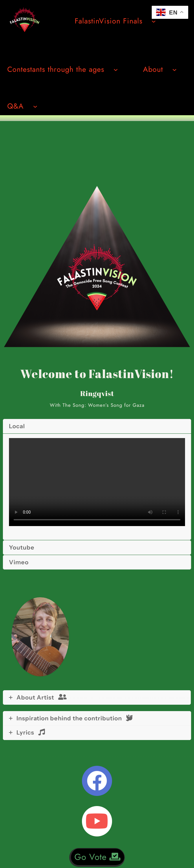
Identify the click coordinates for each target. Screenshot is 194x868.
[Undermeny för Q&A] (35, 106)
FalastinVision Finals (109, 21)
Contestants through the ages (56, 69)
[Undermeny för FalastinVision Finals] (154, 21)
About (153, 69)
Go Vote (98, 857)
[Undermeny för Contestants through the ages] (116, 69)
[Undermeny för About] (174, 69)
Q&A (15, 106)
